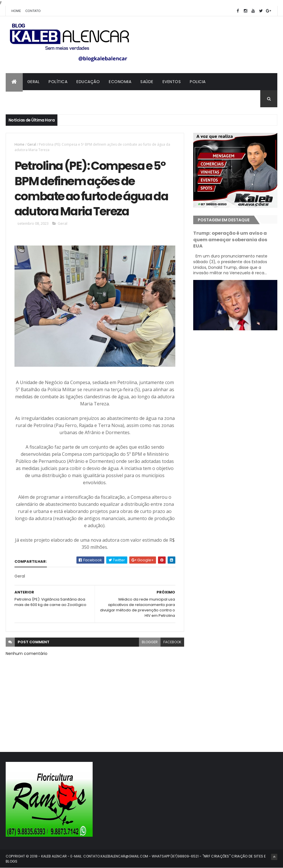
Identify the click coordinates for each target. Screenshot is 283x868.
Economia (120, 82)
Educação (88, 82)
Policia (198, 82)
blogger (150, 642)
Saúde (147, 82)
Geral (34, 82)
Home (16, 11)
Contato (33, 11)
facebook (172, 642)
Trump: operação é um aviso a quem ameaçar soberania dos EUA (230, 240)
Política (58, 82)
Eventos (172, 82)
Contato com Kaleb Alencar (43, 99)
